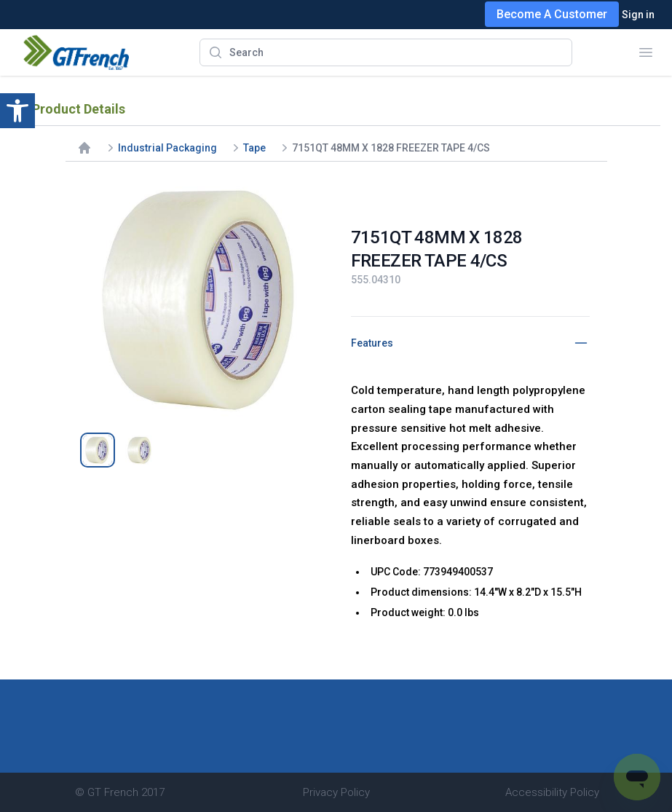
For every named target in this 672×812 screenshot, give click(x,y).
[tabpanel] (202, 299)
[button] (17, 111)
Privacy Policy (336, 792)
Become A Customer (552, 14)
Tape (254, 148)
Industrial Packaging (167, 148)
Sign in (638, 15)
